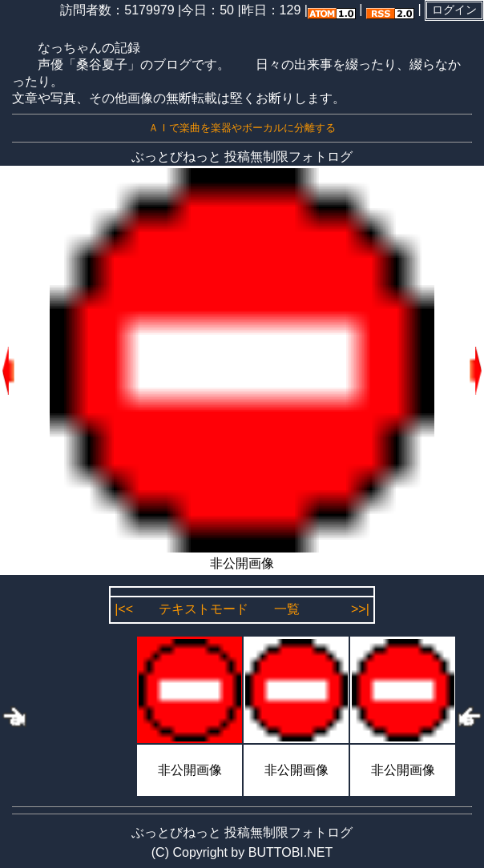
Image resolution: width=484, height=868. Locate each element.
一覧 (287, 609)
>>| (360, 609)
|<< (124, 609)
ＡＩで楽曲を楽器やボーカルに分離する (242, 128)
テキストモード (204, 609)
